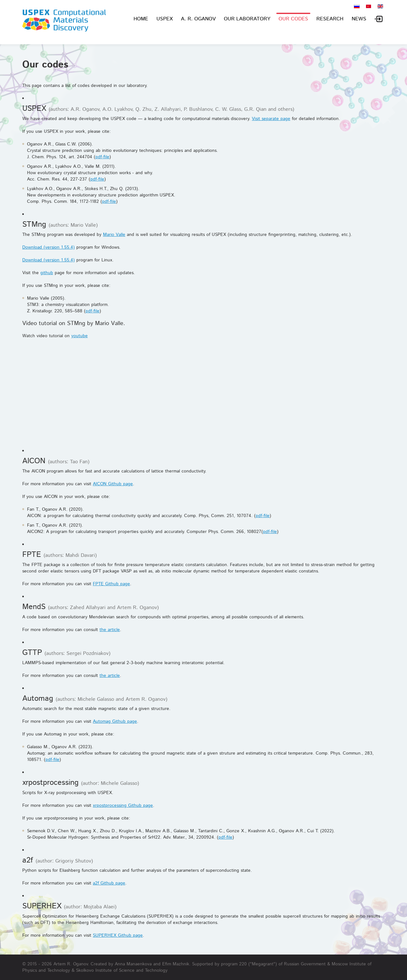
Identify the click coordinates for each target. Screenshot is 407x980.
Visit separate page (271, 119)
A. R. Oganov (198, 19)
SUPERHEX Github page (118, 935)
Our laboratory (247, 19)
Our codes (293, 19)
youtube (79, 336)
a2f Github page (109, 883)
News (359, 19)
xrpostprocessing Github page (123, 806)
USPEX (165, 19)
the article (110, 630)
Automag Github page (115, 721)
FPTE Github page (111, 584)
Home (141, 19)
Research (330, 19)
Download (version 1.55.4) (48, 247)
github (47, 273)
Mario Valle (114, 235)
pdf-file (102, 157)
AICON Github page (113, 484)
